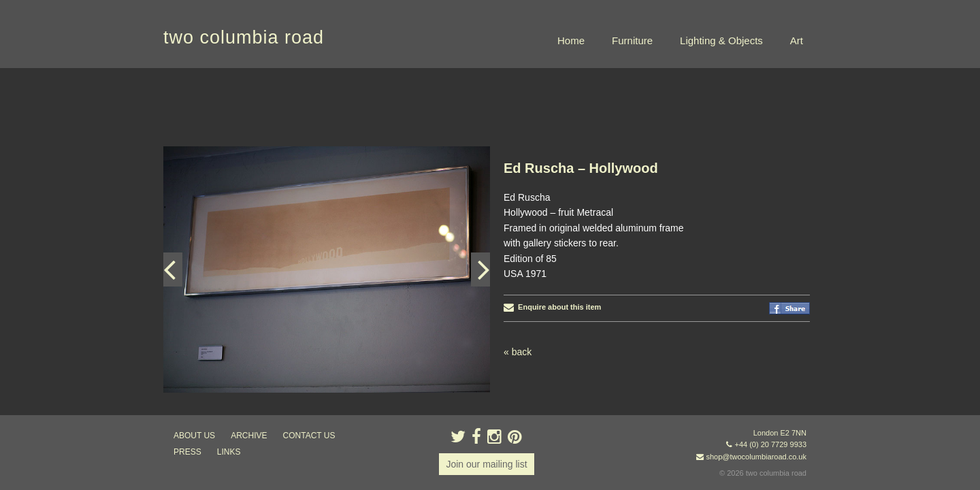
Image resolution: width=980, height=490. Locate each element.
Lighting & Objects (721, 40)
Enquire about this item (552, 239)
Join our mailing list (486, 464)
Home (571, 40)
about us (194, 436)
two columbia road (244, 37)
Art (797, 40)
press (187, 452)
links (229, 452)
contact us (309, 436)
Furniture (632, 40)
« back (518, 284)
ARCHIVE (249, 436)
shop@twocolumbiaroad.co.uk (756, 457)
